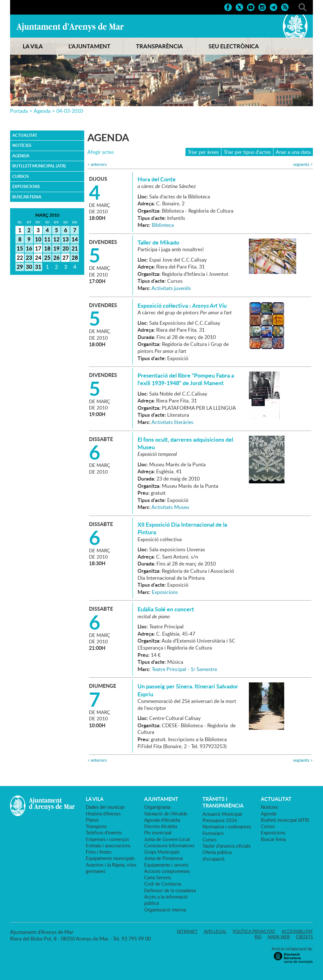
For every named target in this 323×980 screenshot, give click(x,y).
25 (47, 257)
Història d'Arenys (103, 814)
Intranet (187, 931)
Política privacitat (254, 931)
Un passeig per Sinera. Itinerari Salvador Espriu (188, 690)
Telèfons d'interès (104, 832)
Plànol (92, 820)
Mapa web (279, 937)
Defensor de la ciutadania (170, 890)
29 (20, 267)
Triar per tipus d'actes (247, 152)
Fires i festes (99, 852)
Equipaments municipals (110, 858)
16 (29, 248)
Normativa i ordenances (227, 826)
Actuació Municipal (222, 814)
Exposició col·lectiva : (182, 305)
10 (38, 239)
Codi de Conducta (163, 884)
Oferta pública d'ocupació (217, 855)
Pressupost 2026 (220, 820)
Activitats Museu (170, 507)
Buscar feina (27, 197)
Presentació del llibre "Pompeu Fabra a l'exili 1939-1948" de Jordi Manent (186, 379)
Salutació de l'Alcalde (166, 814)
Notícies (22, 145)
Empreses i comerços (107, 839)
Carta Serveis (158, 877)
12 (56, 239)
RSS (258, 937)
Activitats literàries (172, 422)
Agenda (42, 111)
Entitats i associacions (108, 845)
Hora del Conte (157, 179)
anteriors (97, 164)
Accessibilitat (297, 931)
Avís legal (215, 931)
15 (20, 248)
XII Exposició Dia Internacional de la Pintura (182, 528)
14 (75, 239)
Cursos (21, 176)
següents (303, 164)
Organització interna (165, 910)
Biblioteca (163, 225)
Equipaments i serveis (166, 865)
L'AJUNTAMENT (89, 46)
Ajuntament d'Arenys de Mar (70, 27)
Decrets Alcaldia (161, 826)
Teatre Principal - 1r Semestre (184, 669)
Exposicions (26, 186)
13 (66, 239)
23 (29, 257)
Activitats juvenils (171, 288)
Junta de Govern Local (167, 839)
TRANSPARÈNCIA (159, 46)
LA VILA (33, 46)
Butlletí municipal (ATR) (39, 166)
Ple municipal (158, 832)
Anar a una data (293, 152)
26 (56, 257)
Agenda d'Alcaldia (162, 820)
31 (38, 267)
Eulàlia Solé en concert (166, 609)
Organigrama (157, 807)
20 (66, 248)
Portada (19, 111)
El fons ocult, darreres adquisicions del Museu (185, 443)
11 (47, 239)
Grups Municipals (162, 852)
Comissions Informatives (169, 845)
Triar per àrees (203, 152)
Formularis (213, 833)
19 (56, 248)
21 (75, 248)
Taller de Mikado (158, 242)
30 (29, 267)
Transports (96, 826)
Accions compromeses (167, 871)
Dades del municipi (105, 807)
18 (47, 248)
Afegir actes (101, 152)
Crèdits (304, 937)
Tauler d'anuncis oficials (226, 846)
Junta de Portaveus (164, 858)
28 (75, 257)
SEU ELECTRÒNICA (234, 46)
